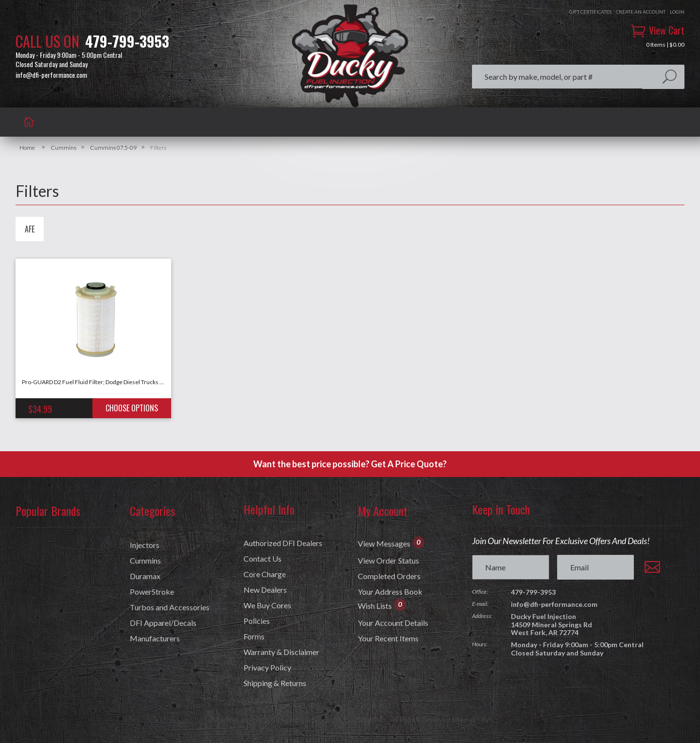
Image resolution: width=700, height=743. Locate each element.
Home (27, 148)
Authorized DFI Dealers (283, 543)
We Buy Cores (267, 605)
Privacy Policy (267, 668)
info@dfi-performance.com (51, 75)
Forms (254, 637)
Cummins (63, 148)
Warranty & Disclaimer (281, 652)
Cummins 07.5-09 (113, 148)
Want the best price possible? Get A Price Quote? (350, 464)
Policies (257, 621)
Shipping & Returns (275, 683)
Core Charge (265, 574)
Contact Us (262, 559)
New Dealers (265, 590)
